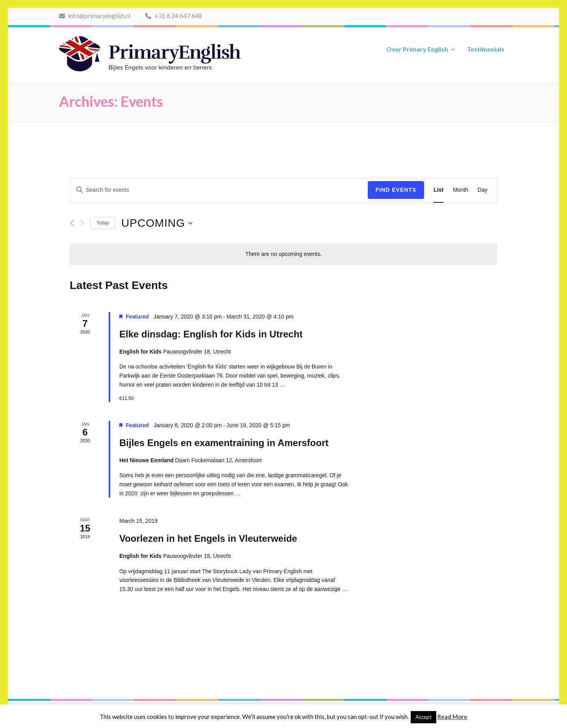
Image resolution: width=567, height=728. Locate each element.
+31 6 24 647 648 (174, 16)
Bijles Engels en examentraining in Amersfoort (224, 443)
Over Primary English (417, 49)
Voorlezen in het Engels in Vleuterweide (208, 538)
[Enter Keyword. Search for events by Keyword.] (219, 190)
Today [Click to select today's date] (103, 223)
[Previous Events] (72, 223)
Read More (452, 717)
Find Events (396, 190)
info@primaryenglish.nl (95, 16)
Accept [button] (423, 717)
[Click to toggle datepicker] (157, 223)
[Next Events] (82, 223)
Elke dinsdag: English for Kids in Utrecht (211, 334)
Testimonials (486, 49)
